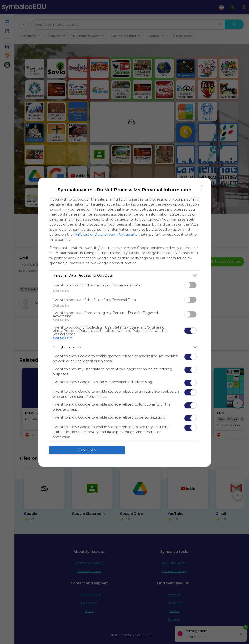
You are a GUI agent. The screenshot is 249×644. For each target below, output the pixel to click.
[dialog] (125, 322)
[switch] (190, 285)
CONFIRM (87, 450)
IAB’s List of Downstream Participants (105, 235)
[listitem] (125, 276)
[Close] (202, 187)
